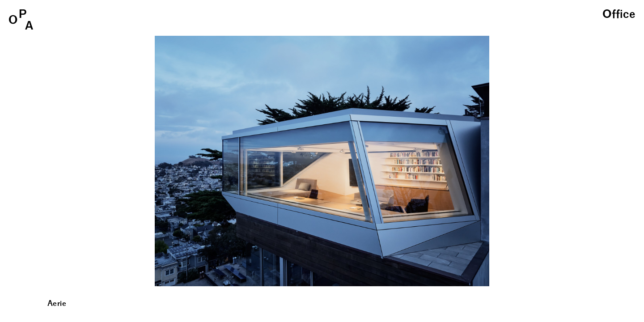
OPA (21, 19)
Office (619, 15)
